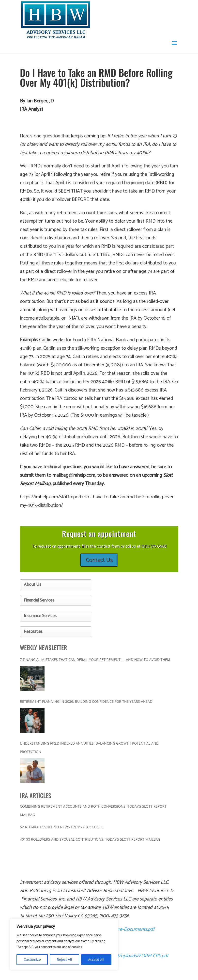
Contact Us (99, 560)
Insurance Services (40, 616)
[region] (64, 944)
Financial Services (39, 600)
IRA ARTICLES (36, 795)
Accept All (96, 959)
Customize (32, 959)
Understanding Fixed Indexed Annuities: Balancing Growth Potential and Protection (89, 747)
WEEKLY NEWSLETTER (43, 647)
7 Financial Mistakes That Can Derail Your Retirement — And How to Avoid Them (95, 660)
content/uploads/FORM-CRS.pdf (136, 956)
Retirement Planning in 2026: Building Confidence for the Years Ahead (86, 701)
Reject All (64, 959)
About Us (33, 585)
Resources (33, 632)
